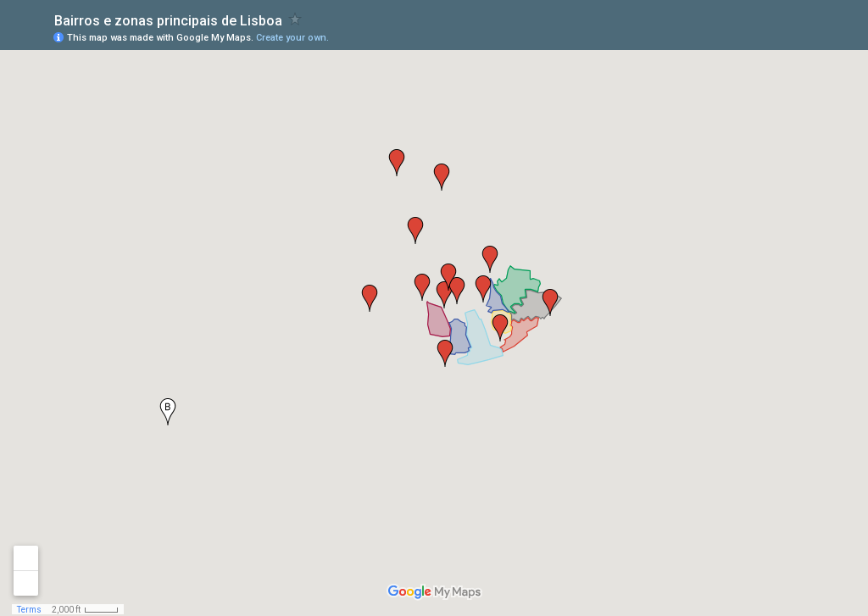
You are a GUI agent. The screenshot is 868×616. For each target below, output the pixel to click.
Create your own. (292, 38)
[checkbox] (295, 19)
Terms (29, 610)
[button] (422, 287)
